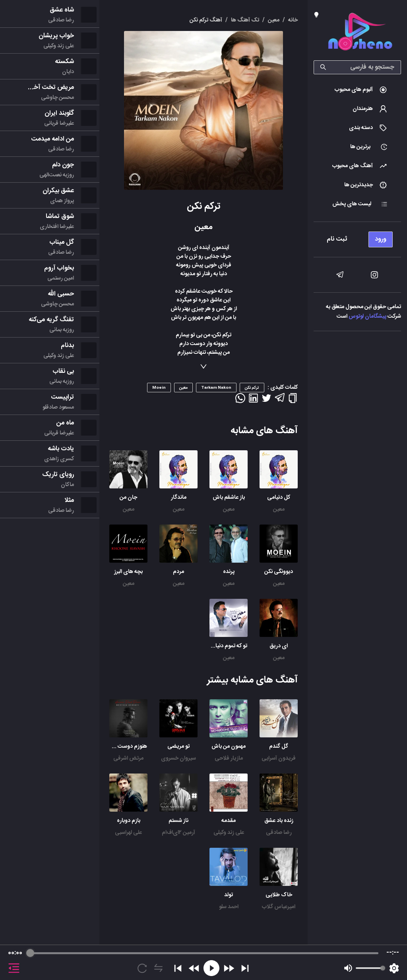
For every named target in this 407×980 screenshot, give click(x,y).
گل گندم (279, 747)
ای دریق (279, 646)
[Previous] (178, 968)
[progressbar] (204, 953)
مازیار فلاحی (229, 758)
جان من (128, 498)
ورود (381, 239)
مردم (178, 572)
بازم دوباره (129, 821)
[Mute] (348, 968)
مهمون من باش (229, 747)
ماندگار (179, 498)
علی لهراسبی (128, 833)
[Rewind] (194, 968)
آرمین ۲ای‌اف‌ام (178, 833)
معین (279, 509)
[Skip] (245, 968)
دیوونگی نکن (279, 572)
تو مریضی (178, 747)
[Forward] (229, 968)
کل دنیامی (279, 498)
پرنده (229, 572)
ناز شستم (178, 821)
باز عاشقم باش (229, 498)
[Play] (211, 968)
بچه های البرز (128, 572)
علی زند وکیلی (229, 833)
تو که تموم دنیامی (228, 646)
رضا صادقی (279, 833)
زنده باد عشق (279, 821)
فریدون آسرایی (279, 758)
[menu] (357, 237)
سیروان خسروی (178, 758)
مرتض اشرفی (128, 758)
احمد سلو (229, 907)
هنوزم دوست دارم (127, 747)
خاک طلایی (279, 895)
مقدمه (229, 821)
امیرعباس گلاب (279, 907)
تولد (229, 895)
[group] (203, 963)
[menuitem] (357, 90)
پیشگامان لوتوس (367, 316)
